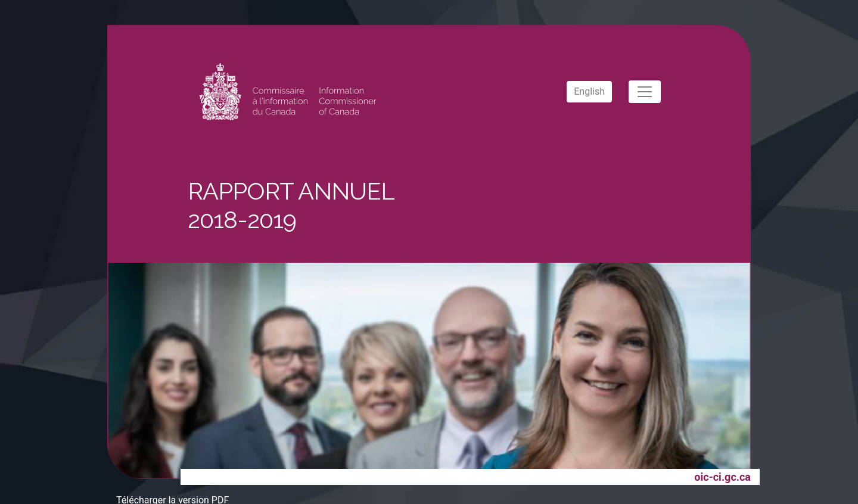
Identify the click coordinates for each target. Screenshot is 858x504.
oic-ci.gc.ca (722, 477)
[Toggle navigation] (645, 92)
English (589, 91)
